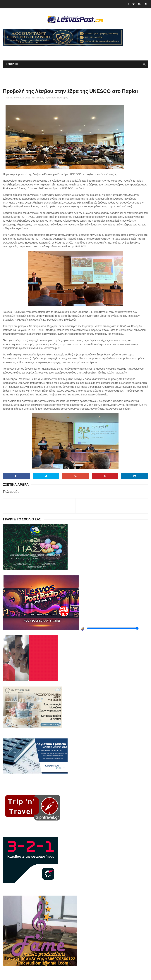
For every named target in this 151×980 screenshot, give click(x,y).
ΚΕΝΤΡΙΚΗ (12, 64)
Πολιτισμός (63, 98)
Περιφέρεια (50, 98)
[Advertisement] (46, 51)
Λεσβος (40, 98)
